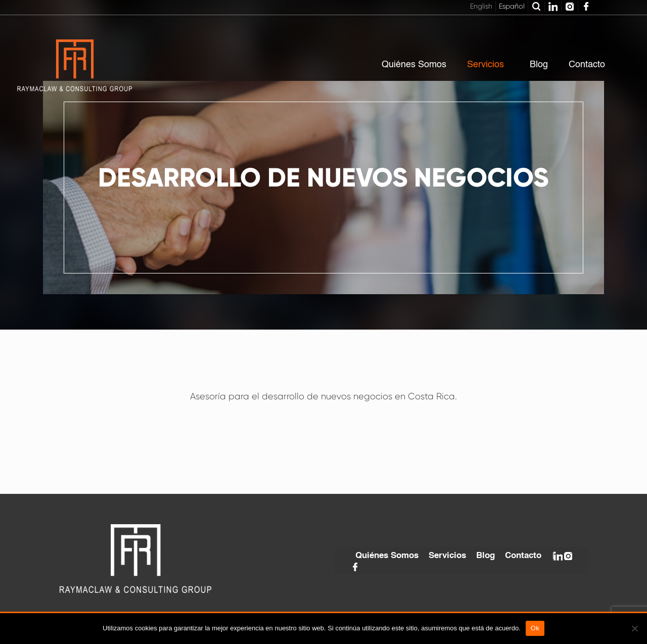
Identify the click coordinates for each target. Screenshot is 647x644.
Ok (535, 628)
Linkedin (553, 7)
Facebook (586, 7)
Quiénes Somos (387, 556)
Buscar (536, 7)
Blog (486, 556)
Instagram (570, 7)
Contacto (523, 556)
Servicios (447, 556)
